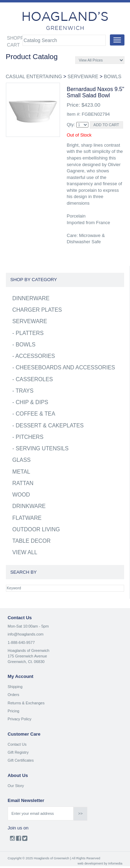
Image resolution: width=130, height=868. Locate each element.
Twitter (25, 840)
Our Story (16, 786)
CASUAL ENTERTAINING (34, 76)
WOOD (21, 495)
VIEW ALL (25, 552)
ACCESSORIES (35, 356)
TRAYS (25, 391)
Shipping (15, 687)
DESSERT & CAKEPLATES (50, 425)
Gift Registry (18, 752)
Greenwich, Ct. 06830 (26, 662)
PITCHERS (29, 437)
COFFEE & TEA (35, 414)
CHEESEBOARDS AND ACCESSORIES (65, 367)
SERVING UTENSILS (42, 448)
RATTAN (23, 483)
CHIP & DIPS (32, 402)
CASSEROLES (34, 379)
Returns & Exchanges (26, 703)
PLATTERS (30, 333)
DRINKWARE (29, 506)
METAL (21, 472)
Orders (14, 695)
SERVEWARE (83, 76)
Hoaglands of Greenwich (28, 650)
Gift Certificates (21, 760)
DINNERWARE (31, 298)
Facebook (19, 840)
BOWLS (112, 76)
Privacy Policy (19, 719)
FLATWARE (27, 518)
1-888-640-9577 (21, 642)
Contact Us (17, 744)
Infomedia (115, 863)
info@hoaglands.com (26, 634)
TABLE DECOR (32, 541)
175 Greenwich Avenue (27, 656)
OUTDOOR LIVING (36, 529)
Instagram (12, 840)
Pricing (14, 711)
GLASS (22, 460)
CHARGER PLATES (37, 310)
